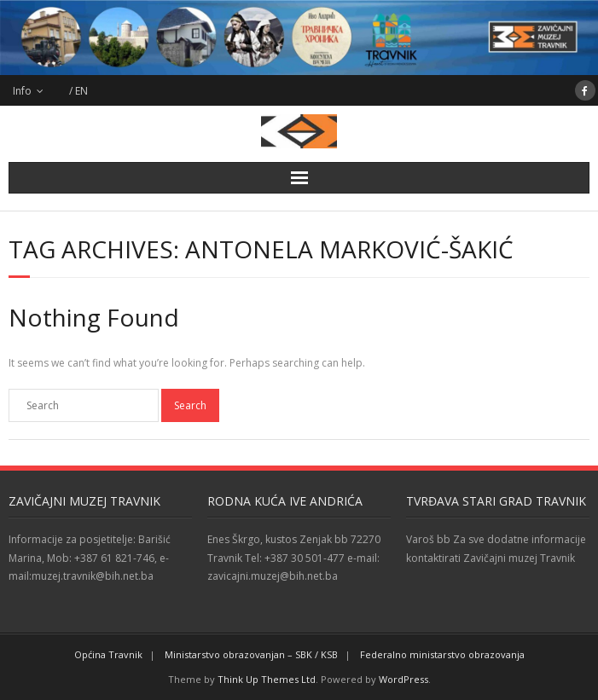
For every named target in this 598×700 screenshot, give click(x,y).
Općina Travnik (108, 654)
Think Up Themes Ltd (267, 679)
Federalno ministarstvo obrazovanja (442, 654)
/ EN (78, 91)
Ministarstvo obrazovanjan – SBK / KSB (251, 654)
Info (22, 91)
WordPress (404, 679)
